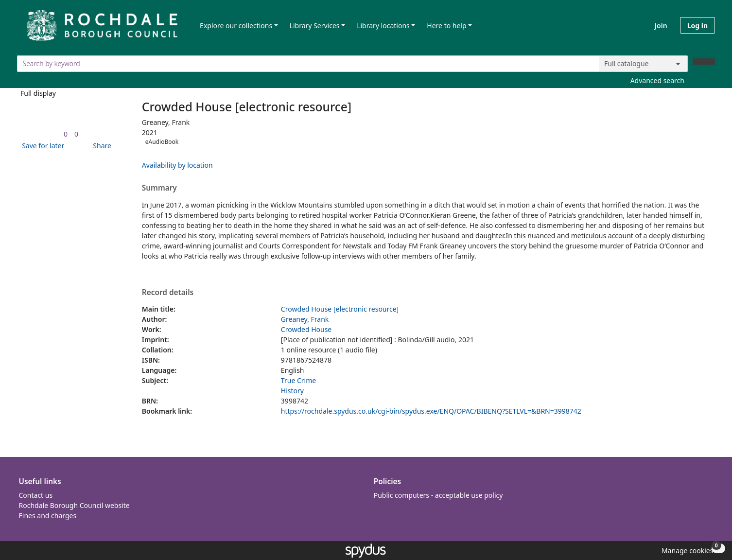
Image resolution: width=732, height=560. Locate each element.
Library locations (383, 26)
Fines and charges (48, 516)
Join (661, 26)
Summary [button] (159, 188)
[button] (41, 146)
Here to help (446, 26)
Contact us (36, 495)
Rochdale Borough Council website (74, 505)
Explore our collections (236, 26)
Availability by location (177, 165)
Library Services (315, 26)
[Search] (704, 61)
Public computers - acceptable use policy (438, 495)
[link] (66, 134)
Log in (697, 26)
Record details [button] (168, 293)
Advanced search (657, 80)
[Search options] (644, 64)
